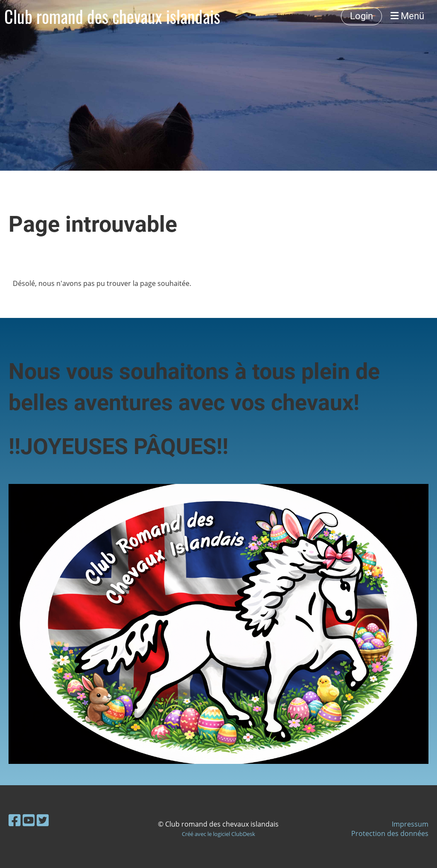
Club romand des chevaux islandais (112, 16)
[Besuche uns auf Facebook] (15, 820)
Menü (407, 16)
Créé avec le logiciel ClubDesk (218, 834)
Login (361, 16)
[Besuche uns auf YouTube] (29, 820)
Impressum (410, 824)
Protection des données (390, 833)
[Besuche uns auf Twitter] (43, 820)
